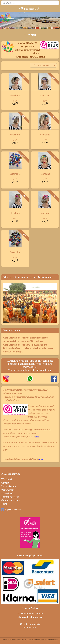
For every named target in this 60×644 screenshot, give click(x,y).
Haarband (15, 95)
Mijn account (32, 9)
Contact (5, 483)
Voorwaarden (8, 490)
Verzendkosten (9, 486)
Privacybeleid (8, 493)
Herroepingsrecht (10, 497)
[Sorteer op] (43, 65)
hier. (37, 437)
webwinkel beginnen (33, 640)
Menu (30, 35)
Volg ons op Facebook (11, 510)
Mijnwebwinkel (53, 640)
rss (25, 640)
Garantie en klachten (11, 500)
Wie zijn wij (7, 479)
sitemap (21, 640)
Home (4, 504)
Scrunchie (15, 174)
